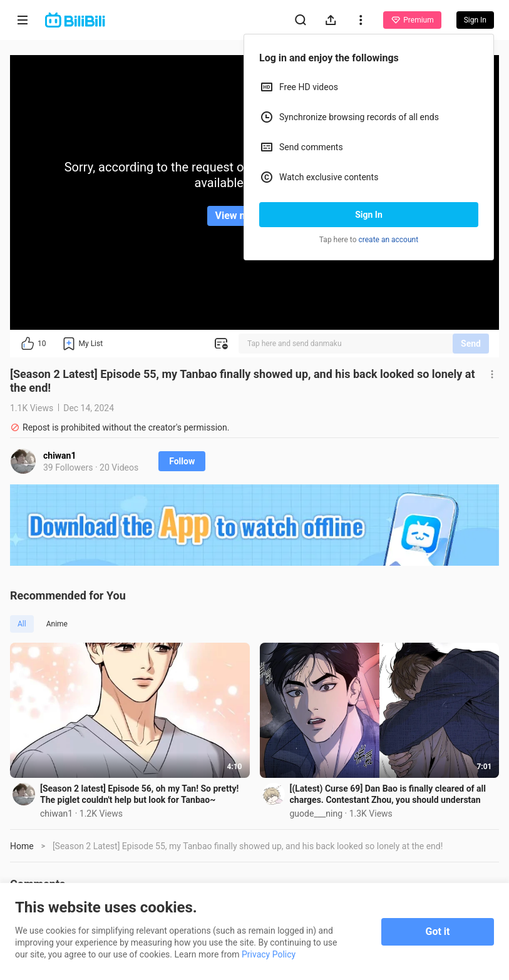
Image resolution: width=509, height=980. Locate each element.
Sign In (369, 215)
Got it (438, 932)
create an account (389, 240)
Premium (412, 20)
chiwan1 (60, 456)
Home (22, 846)
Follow (182, 461)
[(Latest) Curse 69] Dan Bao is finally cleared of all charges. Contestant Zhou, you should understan (388, 794)
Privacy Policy (269, 954)
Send (471, 344)
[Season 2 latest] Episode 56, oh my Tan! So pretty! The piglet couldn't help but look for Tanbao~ (139, 794)
